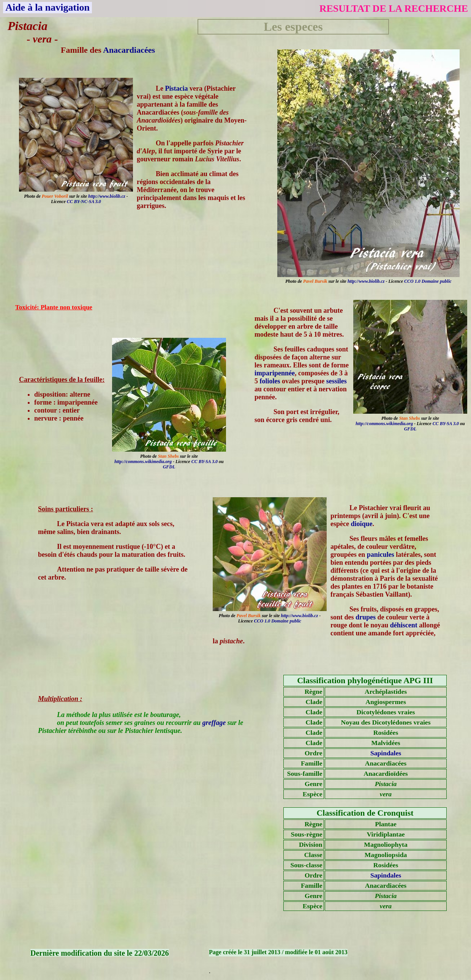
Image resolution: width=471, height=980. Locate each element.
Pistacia (177, 88)
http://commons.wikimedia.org (384, 424)
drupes (366, 617)
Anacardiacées (129, 50)
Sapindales (386, 753)
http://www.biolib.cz (366, 281)
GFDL (410, 429)
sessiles (337, 381)
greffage (214, 723)
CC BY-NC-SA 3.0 (84, 202)
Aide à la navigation (47, 7)
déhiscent (404, 625)
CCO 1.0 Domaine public (428, 281)
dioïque (361, 524)
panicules (381, 555)
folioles (270, 381)
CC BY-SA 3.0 (446, 424)
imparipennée (275, 373)
